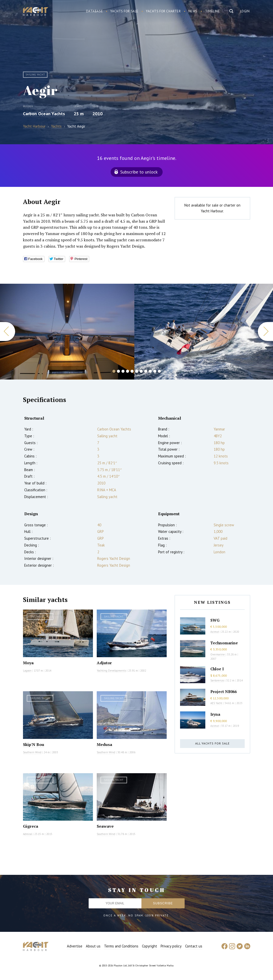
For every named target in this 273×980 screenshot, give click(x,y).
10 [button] (155, 371)
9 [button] (150, 371)
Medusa (104, 744)
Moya (28, 663)
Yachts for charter (163, 11)
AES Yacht (216, 703)
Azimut (215, 632)
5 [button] (132, 371)
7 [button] (141, 371)
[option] (67, 332)
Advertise (75, 946)
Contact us (194, 946)
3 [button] (123, 371)
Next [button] (265, 332)
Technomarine (224, 643)
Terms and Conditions (121, 946)
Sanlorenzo (217, 680)
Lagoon (27, 671)
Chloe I (217, 669)
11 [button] (159, 371)
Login (245, 11)
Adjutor (104, 663)
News (193, 11)
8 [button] (146, 371)
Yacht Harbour (36, 12)
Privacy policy (171, 946)
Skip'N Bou (34, 744)
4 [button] (128, 371)
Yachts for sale (124, 11)
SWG (215, 620)
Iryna (215, 714)
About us (93, 946)
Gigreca (31, 826)
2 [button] (118, 371)
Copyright (150, 946)
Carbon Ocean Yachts (44, 114)
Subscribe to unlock (139, 172)
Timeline (213, 11)
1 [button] (114, 371)
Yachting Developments (111, 671)
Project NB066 (224, 691)
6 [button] (137, 371)
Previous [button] (8, 332)
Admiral (28, 834)
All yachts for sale (212, 743)
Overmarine (218, 654)
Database (95, 11)
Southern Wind (32, 752)
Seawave (105, 826)
